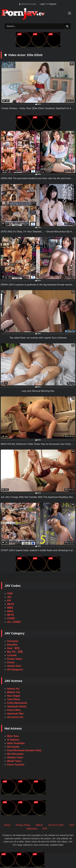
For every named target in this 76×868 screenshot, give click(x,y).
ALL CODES (14, 622)
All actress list (15, 717)
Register (52, 4)
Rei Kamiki (13, 747)
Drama (11, 662)
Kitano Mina (14, 710)
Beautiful (12, 645)
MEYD (11, 604)
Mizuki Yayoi (14, 761)
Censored (13, 641)
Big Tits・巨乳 (15, 652)
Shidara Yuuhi (15, 757)
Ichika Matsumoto (17, 703)
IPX (9, 601)
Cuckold (12, 655)
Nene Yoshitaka (16, 743)
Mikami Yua (14, 692)
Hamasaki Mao (15, 714)
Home (7, 825)
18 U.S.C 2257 (56, 825)
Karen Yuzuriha (16, 765)
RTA (45, 829)
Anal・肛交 (13, 648)
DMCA (39, 825)
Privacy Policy (23, 825)
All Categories (15, 670)
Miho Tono (13, 736)
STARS (11, 618)
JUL (9, 597)
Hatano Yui (13, 689)
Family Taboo (15, 659)
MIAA (10, 611)
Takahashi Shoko (17, 706)
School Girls (14, 666)
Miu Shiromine (15, 754)
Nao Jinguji (13, 696)
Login (42, 4)
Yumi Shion (14, 699)
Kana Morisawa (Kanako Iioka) (24, 750)
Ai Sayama (13, 740)
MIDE (10, 608)
